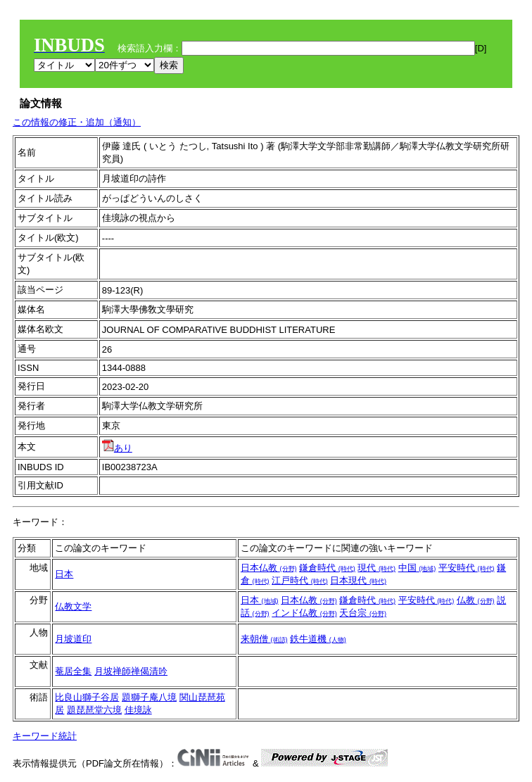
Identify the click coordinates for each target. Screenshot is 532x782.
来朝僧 (264, 639)
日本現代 (358, 580)
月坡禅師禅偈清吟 (131, 671)
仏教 (476, 600)
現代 (376, 568)
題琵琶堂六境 (94, 710)
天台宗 (363, 613)
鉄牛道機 (318, 639)
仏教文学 (73, 606)
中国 (417, 568)
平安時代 (467, 568)
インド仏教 (304, 613)
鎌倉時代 (327, 568)
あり (117, 448)
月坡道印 (73, 639)
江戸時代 (300, 580)
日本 (64, 574)
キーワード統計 (45, 736)
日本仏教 (269, 568)
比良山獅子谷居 (87, 697)
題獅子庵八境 (149, 697)
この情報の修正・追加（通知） (77, 122)
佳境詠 (138, 710)
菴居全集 (73, 671)
